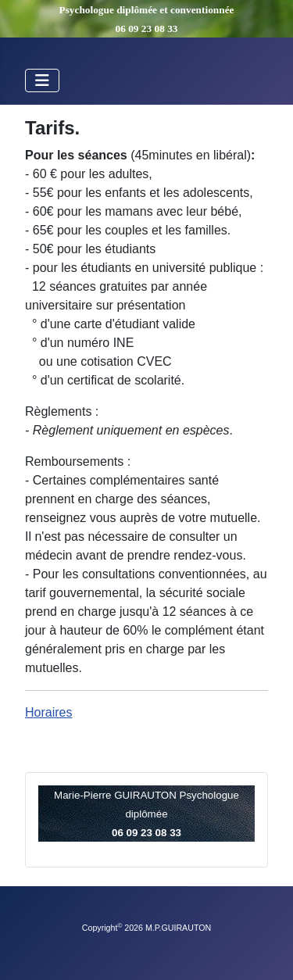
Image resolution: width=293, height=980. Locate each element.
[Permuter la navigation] (42, 80)
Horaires (48, 712)
